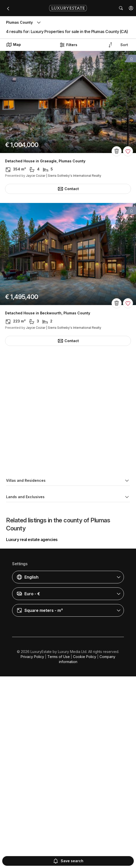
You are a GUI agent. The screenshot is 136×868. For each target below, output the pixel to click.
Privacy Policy (32, 848)
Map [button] (13, 45)
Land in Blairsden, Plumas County (35, 617)
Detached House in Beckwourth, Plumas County (48, 313)
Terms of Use (59, 848)
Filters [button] (68, 45)
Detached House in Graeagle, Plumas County (45, 161)
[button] (131, 8)
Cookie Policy (85, 848)
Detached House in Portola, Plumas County (43, 465)
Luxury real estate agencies (32, 731)
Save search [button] (68, 861)
